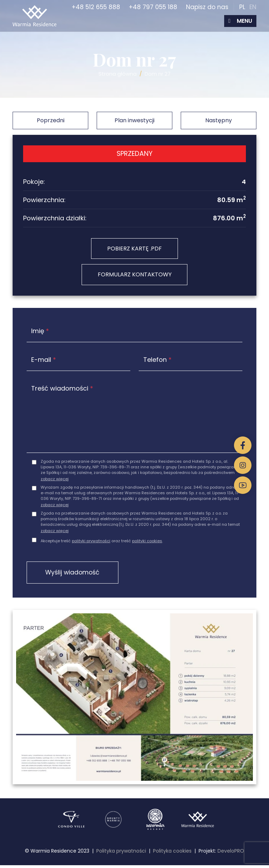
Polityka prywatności (121, 854)
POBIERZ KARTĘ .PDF (134, 249)
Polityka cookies (172, 854)
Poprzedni (51, 120)
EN (253, 7)
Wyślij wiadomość (76, 575)
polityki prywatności (91, 543)
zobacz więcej (55, 481)
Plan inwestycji (134, 120)
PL (242, 7)
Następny (219, 120)
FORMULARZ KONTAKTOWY (135, 276)
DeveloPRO (231, 854)
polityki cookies (147, 543)
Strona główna (118, 74)
